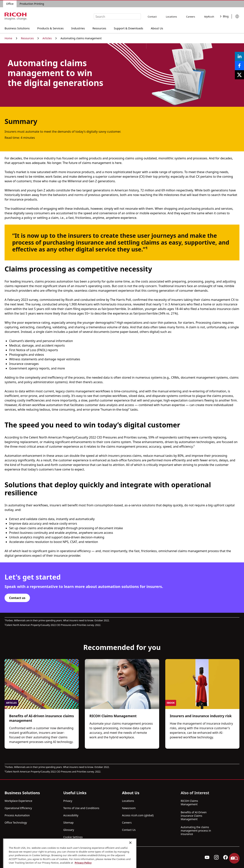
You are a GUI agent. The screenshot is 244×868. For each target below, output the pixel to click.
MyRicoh (209, 17)
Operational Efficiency (18, 808)
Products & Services (50, 28)
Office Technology (16, 823)
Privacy (68, 801)
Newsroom (129, 808)
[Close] (130, 859)
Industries (78, 28)
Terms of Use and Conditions (81, 808)
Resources (99, 28)
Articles (50, 38)
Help (234, 858)
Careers (191, 17)
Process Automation (17, 815)
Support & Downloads (128, 28)
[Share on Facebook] (239, 66)
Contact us (17, 598)
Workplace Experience (18, 801)
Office (10, 4)
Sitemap (68, 823)
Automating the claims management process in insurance (196, 831)
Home (11, 38)
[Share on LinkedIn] (239, 56)
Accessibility (71, 815)
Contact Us (129, 830)
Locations (171, 17)
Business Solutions (17, 28)
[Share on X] (239, 75)
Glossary (69, 830)
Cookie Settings (73, 837)
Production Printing (32, 4)
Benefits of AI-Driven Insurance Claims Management (194, 816)
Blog (224, 16)
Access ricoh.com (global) (138, 815)
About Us (157, 28)
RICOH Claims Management (189, 803)
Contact (152, 17)
